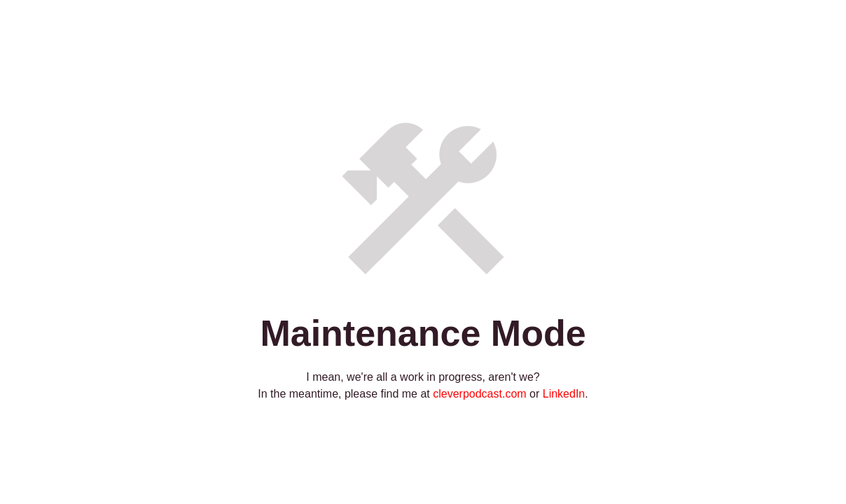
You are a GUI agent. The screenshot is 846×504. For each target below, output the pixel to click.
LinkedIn (564, 394)
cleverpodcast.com (479, 394)
